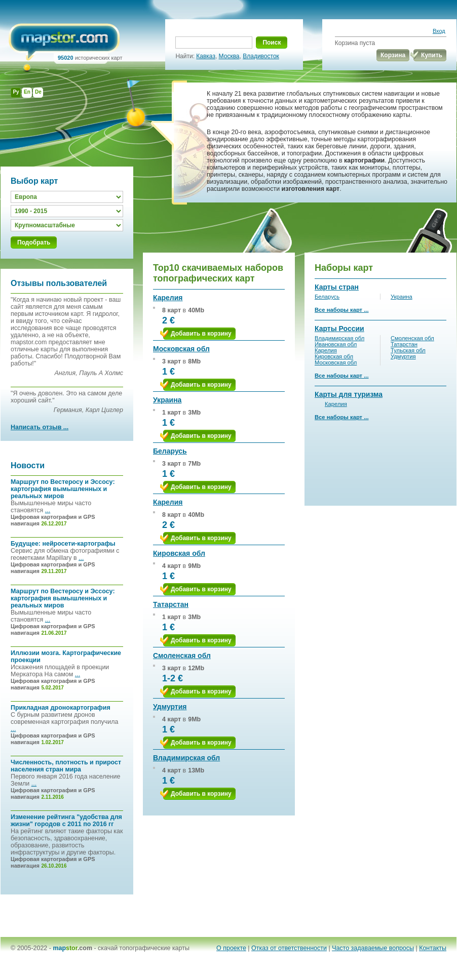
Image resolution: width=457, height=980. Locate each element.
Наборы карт (344, 268)
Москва (229, 56)
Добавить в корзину (201, 334)
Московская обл (181, 349)
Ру (16, 92)
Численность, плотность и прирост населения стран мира (66, 766)
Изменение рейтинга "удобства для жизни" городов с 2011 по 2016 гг (66, 821)
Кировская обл (179, 553)
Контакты (433, 948)
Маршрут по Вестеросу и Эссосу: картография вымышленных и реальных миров (63, 489)
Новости (28, 465)
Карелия (168, 298)
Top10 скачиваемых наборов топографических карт (218, 273)
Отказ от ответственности (289, 948)
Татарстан (171, 604)
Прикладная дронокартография (61, 708)
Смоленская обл (182, 656)
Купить (432, 55)
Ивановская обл (336, 344)
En (27, 92)
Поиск (272, 43)
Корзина (393, 55)
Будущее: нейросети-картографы (63, 544)
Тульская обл (408, 350)
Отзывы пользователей (59, 283)
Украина (167, 400)
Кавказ (206, 56)
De (38, 92)
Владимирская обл (186, 758)
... (48, 510)
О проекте (231, 948)
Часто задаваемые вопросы (373, 948)
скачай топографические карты (144, 948)
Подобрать (34, 242)
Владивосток (261, 56)
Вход (439, 31)
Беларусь (170, 451)
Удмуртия (170, 707)
